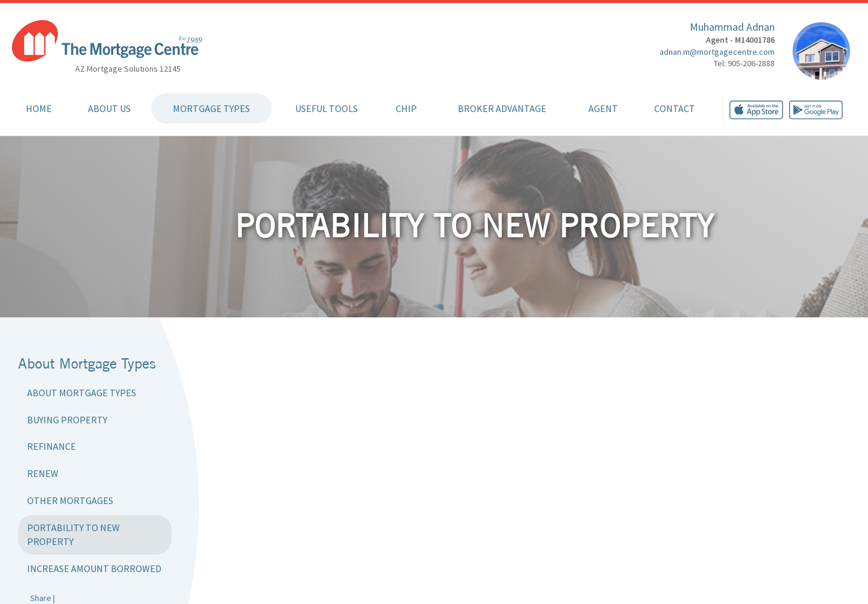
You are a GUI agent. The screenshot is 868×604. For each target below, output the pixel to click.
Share (41, 598)
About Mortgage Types (82, 393)
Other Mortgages (70, 500)
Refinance (52, 446)
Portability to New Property (73, 534)
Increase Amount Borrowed (94, 568)
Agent (603, 108)
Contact (675, 108)
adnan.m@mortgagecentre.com (717, 52)
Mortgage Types (211, 108)
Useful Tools (326, 108)
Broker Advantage (502, 108)
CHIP (406, 108)
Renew (43, 473)
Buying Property (67, 420)
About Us (109, 108)
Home (39, 108)
